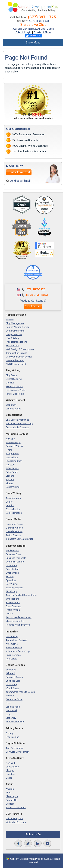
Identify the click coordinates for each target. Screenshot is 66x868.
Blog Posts (11, 375)
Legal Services (13, 655)
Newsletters (12, 457)
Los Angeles (12, 767)
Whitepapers (12, 599)
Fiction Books (13, 509)
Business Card (13, 681)
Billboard (10, 673)
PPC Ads (10, 465)
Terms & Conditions (16, 807)
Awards (10, 789)
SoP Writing (12, 584)
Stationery (11, 718)
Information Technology (18, 651)
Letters (9, 614)
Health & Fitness (14, 648)
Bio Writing (11, 591)
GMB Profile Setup (15, 360)
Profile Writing (13, 610)
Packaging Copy (14, 461)
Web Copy (11, 405)
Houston (10, 774)
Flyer (8, 703)
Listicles (10, 383)
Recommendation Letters (19, 617)
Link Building (12, 338)
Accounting (12, 636)
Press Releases (14, 606)
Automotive (12, 644)
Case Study (12, 565)
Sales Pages (12, 472)
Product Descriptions (17, 342)
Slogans (10, 476)
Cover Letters (12, 569)
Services (10, 804)
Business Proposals (16, 558)
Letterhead (11, 710)
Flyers (9, 450)
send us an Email (20, 181)
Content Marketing (15, 331)
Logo (9, 714)
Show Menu (33, 42)
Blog (8, 793)
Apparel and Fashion (16, 640)
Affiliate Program (14, 818)
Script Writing (13, 487)
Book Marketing (14, 513)
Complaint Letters (15, 562)
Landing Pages (13, 409)
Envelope (10, 696)
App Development (15, 748)
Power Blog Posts (15, 394)
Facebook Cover (14, 699)
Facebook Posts (14, 524)
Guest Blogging (14, 379)
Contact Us (11, 800)
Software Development (18, 752)
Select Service (33, 306)
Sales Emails (12, 468)
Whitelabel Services (16, 822)
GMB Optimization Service (19, 357)
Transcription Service (16, 353)
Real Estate (11, 659)
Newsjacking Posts (16, 390)
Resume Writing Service (18, 625)
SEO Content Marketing (18, 420)
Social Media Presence (17, 427)
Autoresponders (14, 588)
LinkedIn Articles (14, 528)
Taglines (10, 480)
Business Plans (13, 554)
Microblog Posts (14, 386)
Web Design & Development (20, 349)
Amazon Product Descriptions (21, 595)
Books (9, 502)
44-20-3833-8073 (39, 21)
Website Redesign (15, 722)
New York (11, 763)
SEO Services (12, 346)
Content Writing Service (18, 327)
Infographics (12, 454)
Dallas (9, 778)
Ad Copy (10, 439)
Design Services (14, 334)
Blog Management (15, 323)
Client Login (23, 32)
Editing (9, 733)
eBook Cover (12, 688)
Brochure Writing (14, 446)
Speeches (11, 580)
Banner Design (13, 442)
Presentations (13, 602)
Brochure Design (14, 677)
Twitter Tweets (13, 535)
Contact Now (42, 32)
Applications (12, 551)
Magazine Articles (15, 621)
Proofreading (12, 737)
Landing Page (13, 707)
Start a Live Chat (33, 25)
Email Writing (12, 573)
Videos (9, 483)
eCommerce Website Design (20, 692)
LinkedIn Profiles (14, 531)
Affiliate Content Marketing (19, 423)
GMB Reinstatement (16, 364)
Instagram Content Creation (20, 539)
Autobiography (13, 498)
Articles (10, 320)
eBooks (10, 505)
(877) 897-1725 (42, 17)
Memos (10, 577)
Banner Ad (11, 670)
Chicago (10, 770)
